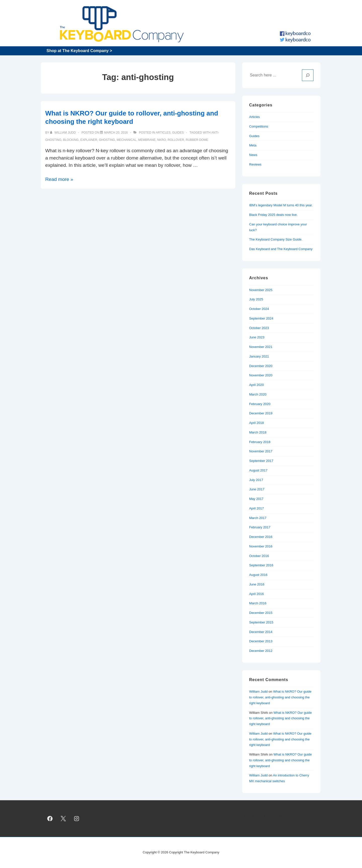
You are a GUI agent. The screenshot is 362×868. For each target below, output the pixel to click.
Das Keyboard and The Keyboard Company (281, 249)
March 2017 (258, 518)
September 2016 (261, 565)
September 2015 (261, 622)
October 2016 (259, 556)
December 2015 (261, 613)
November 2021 (261, 347)
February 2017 (260, 527)
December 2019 (261, 413)
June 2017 (257, 489)
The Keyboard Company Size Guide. (276, 239)
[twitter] (63, 819)
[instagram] (77, 819)
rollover (176, 140)
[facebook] (50, 819)
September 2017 (261, 461)
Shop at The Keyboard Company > (79, 51)
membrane (147, 140)
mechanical (127, 140)
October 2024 (259, 309)
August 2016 (258, 575)
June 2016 (257, 584)
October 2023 (259, 328)
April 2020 (257, 385)
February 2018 (260, 442)
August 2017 (258, 470)
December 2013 (261, 641)
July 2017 (256, 480)
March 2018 (258, 432)
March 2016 (258, 603)
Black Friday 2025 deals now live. (273, 215)
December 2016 (261, 537)
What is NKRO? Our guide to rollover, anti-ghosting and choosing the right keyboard (280, 697)
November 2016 (261, 546)
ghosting (107, 140)
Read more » (59, 179)
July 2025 (256, 299)
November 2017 (261, 451)
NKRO (162, 140)
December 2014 (261, 632)
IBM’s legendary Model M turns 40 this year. (281, 205)
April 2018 (257, 423)
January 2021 (259, 356)
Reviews (255, 164)
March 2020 (258, 394)
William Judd (258, 692)
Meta (253, 145)
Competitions (259, 126)
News (253, 155)
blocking (71, 140)
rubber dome (197, 140)
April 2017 (257, 508)
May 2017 (256, 499)
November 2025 (261, 290)
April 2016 (257, 594)
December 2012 (261, 651)
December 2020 (261, 366)
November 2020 (261, 375)
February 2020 (260, 404)
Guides (178, 133)
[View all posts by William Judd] (63, 133)
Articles (163, 133)
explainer (89, 140)
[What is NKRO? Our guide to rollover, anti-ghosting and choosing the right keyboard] (116, 133)
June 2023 (257, 337)
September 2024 (261, 318)
